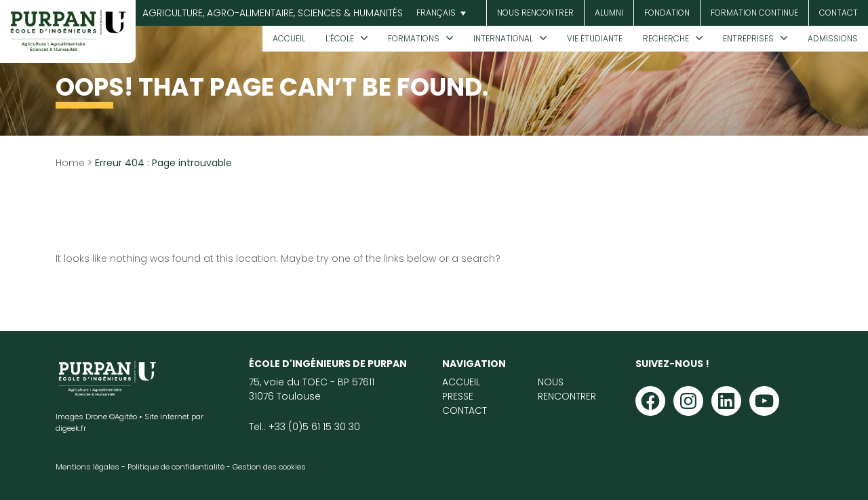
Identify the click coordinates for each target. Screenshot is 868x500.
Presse (458, 396)
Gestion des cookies (269, 467)
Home (70, 163)
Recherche (666, 38)
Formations (414, 38)
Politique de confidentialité (176, 467)
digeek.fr (71, 428)
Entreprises (748, 38)
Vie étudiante (595, 38)
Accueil (289, 38)
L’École (340, 38)
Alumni (609, 13)
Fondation (667, 13)
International (503, 38)
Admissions (833, 38)
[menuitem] (439, 13)
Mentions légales (87, 467)
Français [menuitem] (436, 13)
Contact (839, 13)
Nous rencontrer (535, 13)
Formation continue (754, 13)
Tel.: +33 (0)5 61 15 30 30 (304, 427)
